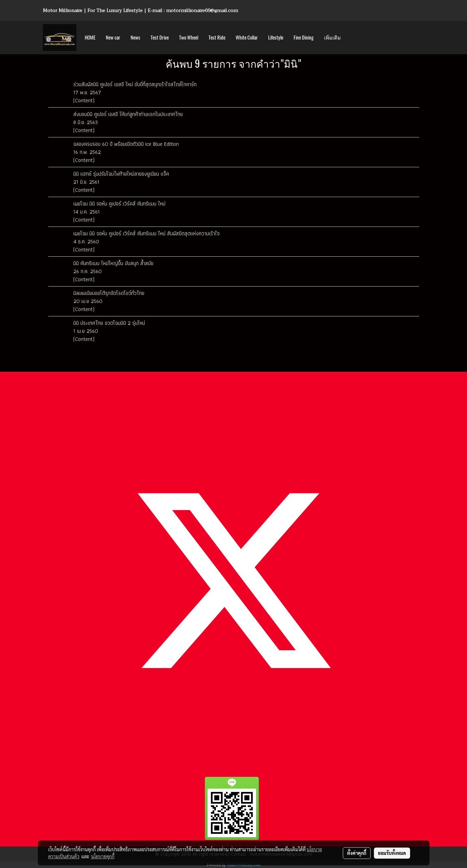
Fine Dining (304, 38)
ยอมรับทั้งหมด (392, 853)
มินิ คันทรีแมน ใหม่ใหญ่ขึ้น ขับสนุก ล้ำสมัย (113, 263)
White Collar (247, 38)
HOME (90, 38)
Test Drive (160, 38)
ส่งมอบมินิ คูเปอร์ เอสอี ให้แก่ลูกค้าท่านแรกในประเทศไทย (128, 114)
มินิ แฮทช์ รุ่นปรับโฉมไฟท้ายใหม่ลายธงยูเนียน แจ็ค (121, 174)
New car (113, 38)
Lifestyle (276, 38)
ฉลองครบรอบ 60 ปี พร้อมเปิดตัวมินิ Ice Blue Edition (126, 144)
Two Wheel (189, 38)
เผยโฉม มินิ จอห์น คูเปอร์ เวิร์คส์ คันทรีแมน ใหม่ (119, 204)
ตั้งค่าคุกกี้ (357, 853)
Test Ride (217, 38)
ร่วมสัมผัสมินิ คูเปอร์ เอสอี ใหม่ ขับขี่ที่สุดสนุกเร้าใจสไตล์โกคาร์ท (135, 84)
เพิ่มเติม (332, 38)
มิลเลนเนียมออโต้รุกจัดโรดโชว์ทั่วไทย (109, 293)
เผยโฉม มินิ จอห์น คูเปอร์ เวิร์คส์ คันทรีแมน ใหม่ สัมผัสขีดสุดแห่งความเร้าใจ (146, 233)
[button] (352, 38)
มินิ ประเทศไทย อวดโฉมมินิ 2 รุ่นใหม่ (109, 323)
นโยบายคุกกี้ (103, 856)
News (135, 38)
